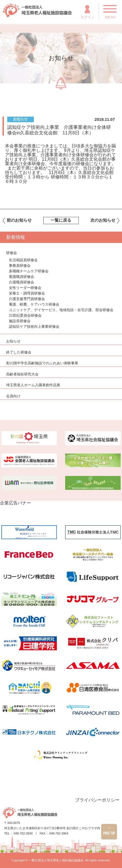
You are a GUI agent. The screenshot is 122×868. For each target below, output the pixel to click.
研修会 (12, 253)
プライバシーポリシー (97, 800)
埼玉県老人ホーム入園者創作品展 (33, 385)
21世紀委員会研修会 (25, 315)
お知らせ (13, 341)
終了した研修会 (19, 353)
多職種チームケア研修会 (29, 271)
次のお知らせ (103, 220)
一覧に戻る (61, 220)
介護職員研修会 (21, 282)
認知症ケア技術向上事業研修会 (34, 327)
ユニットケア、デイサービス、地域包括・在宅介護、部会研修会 (61, 310)
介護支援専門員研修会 (27, 299)
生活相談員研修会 (23, 260)
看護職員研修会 (21, 277)
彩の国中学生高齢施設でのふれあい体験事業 (42, 363)
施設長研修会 (20, 321)
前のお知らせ (19, 220)
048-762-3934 (23, 834)
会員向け (13, 396)
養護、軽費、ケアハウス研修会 (34, 304)
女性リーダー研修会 (25, 288)
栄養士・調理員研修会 (27, 293)
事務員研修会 (20, 266)
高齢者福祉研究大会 (22, 374)
